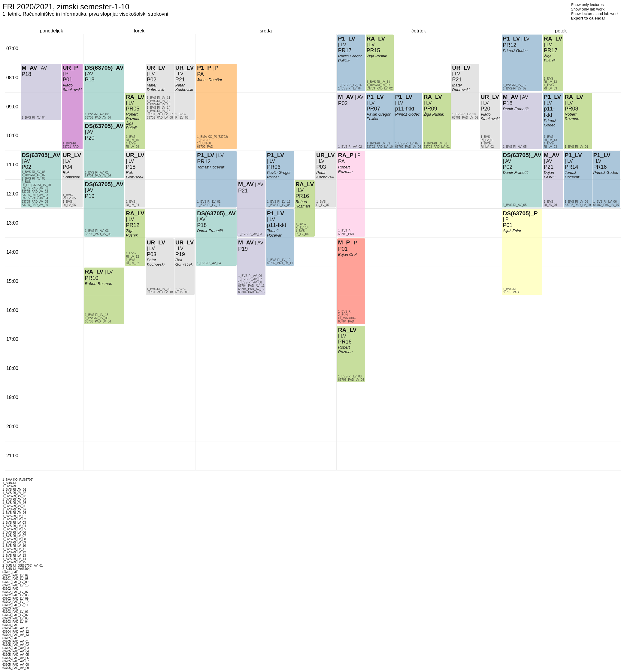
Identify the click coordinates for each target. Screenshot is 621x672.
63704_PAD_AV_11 (251, 286)
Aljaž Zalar (512, 231)
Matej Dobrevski (156, 87)
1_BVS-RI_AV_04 (33, 118)
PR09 (430, 109)
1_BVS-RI (69, 143)
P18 (26, 74)
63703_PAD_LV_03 (351, 380)
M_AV (29, 68)
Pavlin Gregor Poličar (279, 175)
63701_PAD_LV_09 (465, 118)
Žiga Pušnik (132, 126)
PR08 (572, 109)
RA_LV (135, 97)
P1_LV (206, 155)
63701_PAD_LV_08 (160, 118)
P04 (68, 167)
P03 (152, 254)
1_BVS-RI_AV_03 (97, 231)
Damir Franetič (210, 231)
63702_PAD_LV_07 (606, 205)
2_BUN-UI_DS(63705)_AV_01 (36, 183)
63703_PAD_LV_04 (98, 321)
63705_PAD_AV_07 (98, 118)
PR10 (92, 278)
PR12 (133, 225)
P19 (90, 196)
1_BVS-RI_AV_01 (97, 173)
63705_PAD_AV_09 (35, 205)
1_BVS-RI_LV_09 (132, 145)
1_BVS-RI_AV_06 (33, 172)
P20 (90, 138)
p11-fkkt (277, 225)
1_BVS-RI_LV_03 (182, 291)
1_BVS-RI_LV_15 (97, 315)
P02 (26, 167)
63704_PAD (346, 321)
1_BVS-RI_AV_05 (515, 205)
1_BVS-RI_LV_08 (182, 116)
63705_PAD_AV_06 (98, 176)
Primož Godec (407, 114)
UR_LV (72, 155)
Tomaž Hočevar (211, 167)
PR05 (133, 109)
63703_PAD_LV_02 (380, 88)
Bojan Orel (347, 254)
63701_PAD (71, 147)
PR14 (572, 167)
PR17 (345, 50)
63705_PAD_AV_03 (35, 195)
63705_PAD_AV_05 (35, 202)
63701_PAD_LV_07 (160, 114)
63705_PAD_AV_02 (35, 192)
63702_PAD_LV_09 (578, 205)
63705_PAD (511, 292)
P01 (68, 80)
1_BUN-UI (204, 143)
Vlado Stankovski (72, 87)
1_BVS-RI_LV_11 (159, 98)
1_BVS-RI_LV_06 (69, 203)
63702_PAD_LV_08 (408, 147)
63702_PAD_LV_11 (280, 263)
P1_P (204, 68)
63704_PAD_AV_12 (251, 289)
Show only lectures (587, 5)
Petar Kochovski (156, 262)
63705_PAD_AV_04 (35, 198)
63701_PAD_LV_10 (160, 292)
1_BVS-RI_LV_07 (323, 203)
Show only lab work (588, 9)
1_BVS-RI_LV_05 (69, 197)
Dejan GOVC (550, 175)
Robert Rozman (133, 117)
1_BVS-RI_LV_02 (132, 262)
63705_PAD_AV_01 (35, 188)
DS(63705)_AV (41, 155)
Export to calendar (588, 18)
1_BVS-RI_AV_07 (33, 175)
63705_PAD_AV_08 (98, 234)
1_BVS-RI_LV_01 (209, 202)
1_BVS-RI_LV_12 (132, 255)
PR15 (373, 50)
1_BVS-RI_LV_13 (159, 104)
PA (200, 74)
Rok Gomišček (71, 175)
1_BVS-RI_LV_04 (132, 203)
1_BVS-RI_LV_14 (159, 108)
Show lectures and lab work (595, 14)
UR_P (70, 68)
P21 (180, 80)
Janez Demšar (210, 80)
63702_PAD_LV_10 (380, 147)
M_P (344, 242)
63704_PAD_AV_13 (251, 292)
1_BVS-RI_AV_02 (97, 114)
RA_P (346, 155)
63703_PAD (346, 234)
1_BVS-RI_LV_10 (132, 138)
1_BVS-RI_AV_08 (33, 179)
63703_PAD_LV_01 (437, 147)
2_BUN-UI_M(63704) (347, 316)
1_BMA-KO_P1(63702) (212, 137)
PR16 (302, 196)
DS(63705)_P (520, 213)
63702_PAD (205, 147)
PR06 (274, 167)
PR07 (373, 109)
